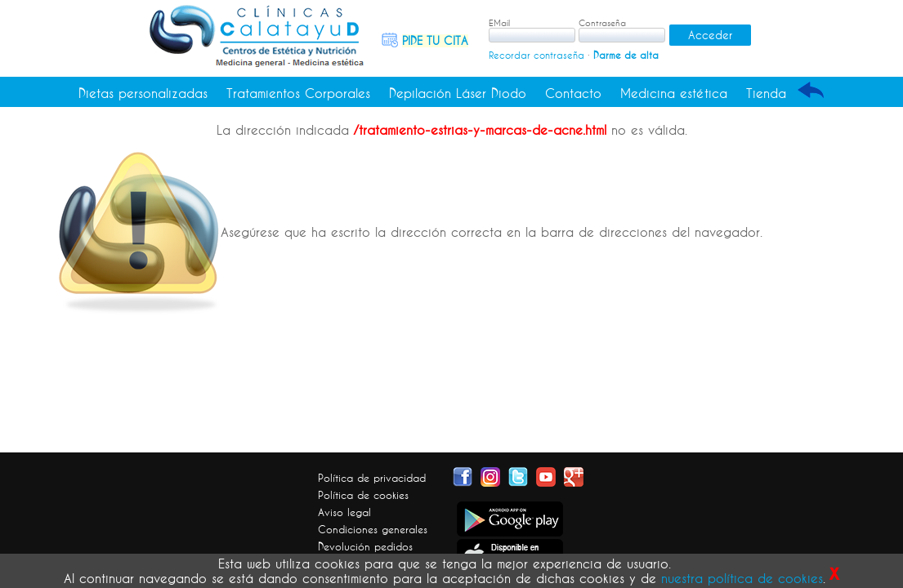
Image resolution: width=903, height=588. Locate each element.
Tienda (766, 93)
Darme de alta (626, 55)
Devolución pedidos (365, 546)
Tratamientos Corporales (298, 93)
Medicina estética (674, 93)
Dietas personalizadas (143, 93)
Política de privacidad (372, 478)
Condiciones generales (373, 529)
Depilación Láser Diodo (458, 93)
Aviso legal (344, 512)
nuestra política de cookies (742, 578)
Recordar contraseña (536, 55)
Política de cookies (363, 495)
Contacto (573, 93)
